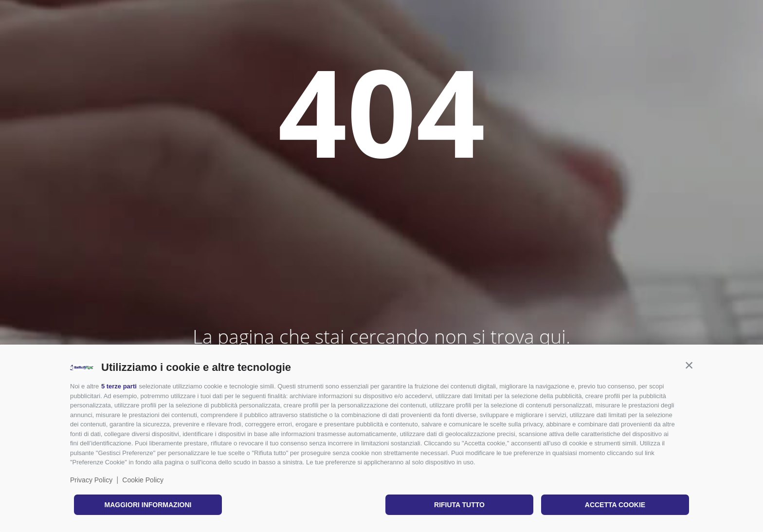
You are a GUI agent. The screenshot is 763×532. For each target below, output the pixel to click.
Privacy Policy (91, 480)
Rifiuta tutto (459, 505)
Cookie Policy (143, 480)
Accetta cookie (615, 505)
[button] (689, 365)
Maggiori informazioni (148, 505)
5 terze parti (119, 386)
